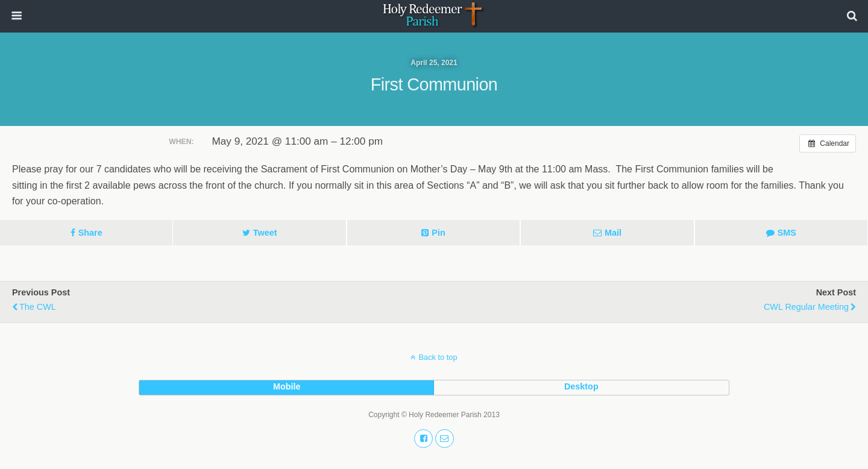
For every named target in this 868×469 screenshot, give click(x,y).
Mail (613, 233)
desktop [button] (581, 386)
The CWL (38, 307)
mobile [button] (287, 386)
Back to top (438, 357)
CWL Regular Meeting (806, 307)
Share (90, 233)
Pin (438, 233)
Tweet (265, 233)
